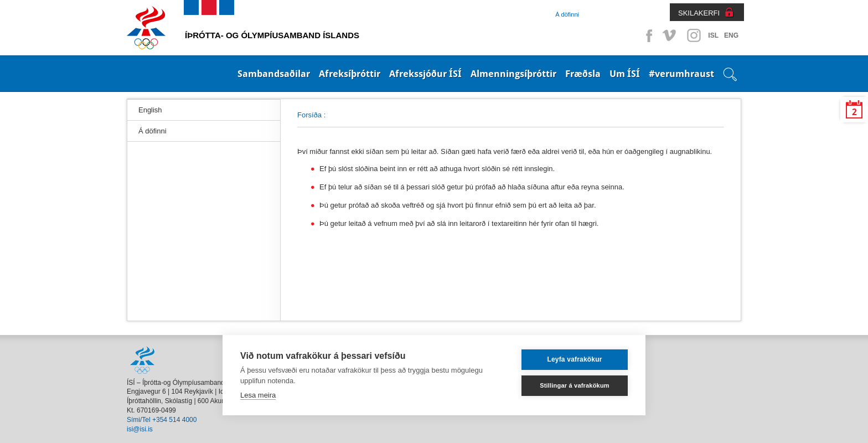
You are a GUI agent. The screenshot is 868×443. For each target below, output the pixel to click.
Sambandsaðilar (274, 74)
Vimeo (670, 35)
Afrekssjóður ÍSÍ (425, 74)
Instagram (694, 35)
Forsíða (309, 115)
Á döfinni (567, 14)
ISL (713, 35)
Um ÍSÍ (625, 74)
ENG (731, 35)
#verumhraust (681, 74)
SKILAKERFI (699, 13)
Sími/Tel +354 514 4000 (162, 420)
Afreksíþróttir (350, 74)
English (150, 110)
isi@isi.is (140, 429)
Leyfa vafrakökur (574, 359)
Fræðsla (583, 74)
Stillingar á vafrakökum (575, 385)
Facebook (647, 35)
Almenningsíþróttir (513, 74)
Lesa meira (258, 395)
